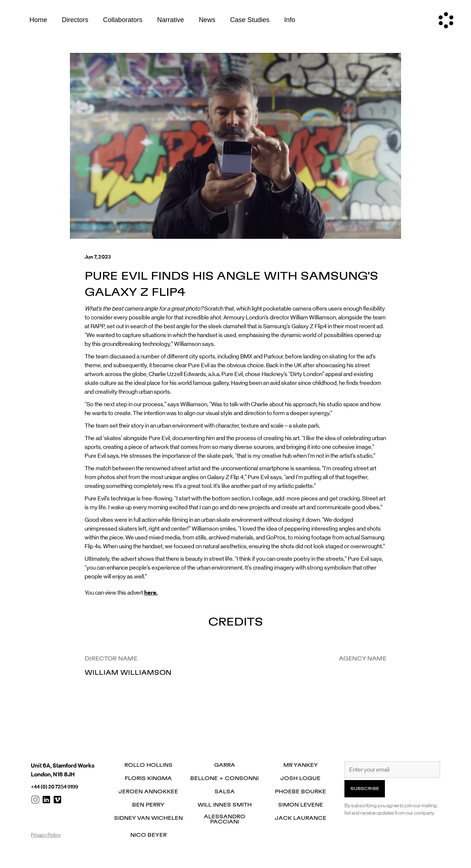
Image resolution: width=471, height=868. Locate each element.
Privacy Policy (46, 835)
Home (38, 20)
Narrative (171, 20)
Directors (75, 20)
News (207, 20)
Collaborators (123, 20)
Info (290, 20)
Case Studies (250, 20)
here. (151, 593)
